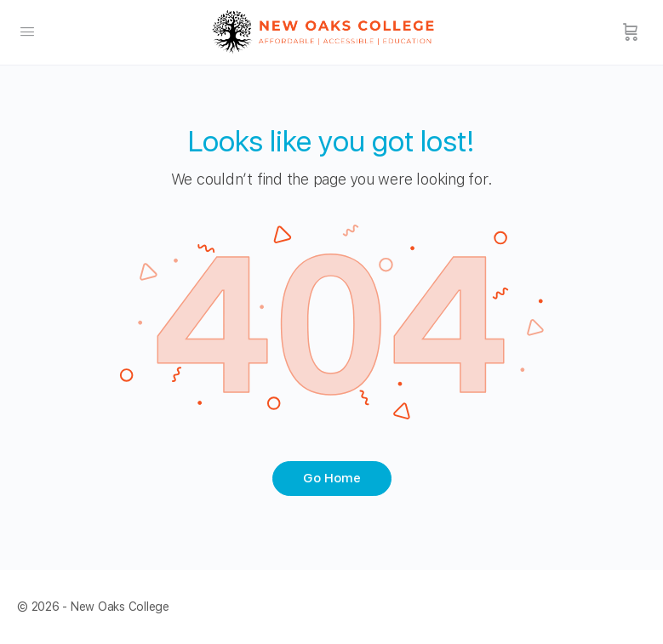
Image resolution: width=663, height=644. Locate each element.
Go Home (332, 478)
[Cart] (631, 32)
